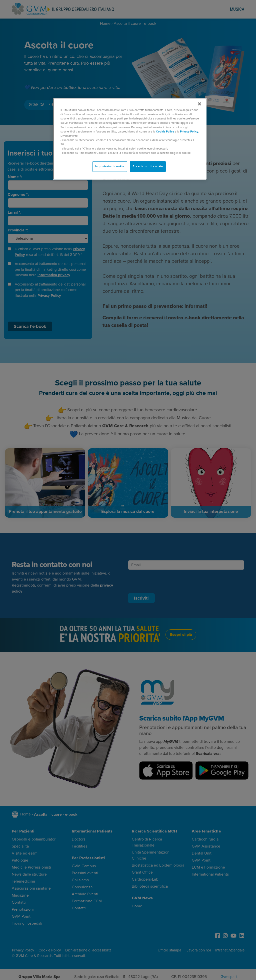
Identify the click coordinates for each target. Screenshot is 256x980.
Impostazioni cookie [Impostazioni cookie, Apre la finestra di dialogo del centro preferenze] (110, 166)
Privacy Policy (189, 132)
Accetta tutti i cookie (148, 166)
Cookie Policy (165, 132)
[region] (130, 139)
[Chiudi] (199, 104)
